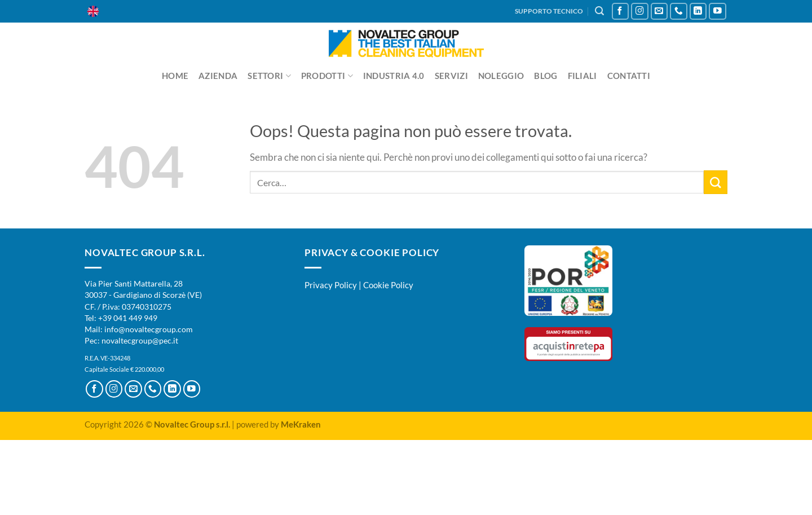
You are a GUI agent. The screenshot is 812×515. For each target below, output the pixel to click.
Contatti (629, 76)
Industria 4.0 (394, 76)
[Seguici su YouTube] (718, 12)
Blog (546, 76)
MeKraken (301, 424)
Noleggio (501, 76)
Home (175, 76)
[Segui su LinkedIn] (698, 12)
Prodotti (327, 76)
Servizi (451, 76)
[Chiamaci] (679, 12)
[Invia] (716, 182)
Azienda (218, 76)
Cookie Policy (388, 285)
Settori (269, 76)
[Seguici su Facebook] (621, 12)
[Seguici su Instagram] (640, 12)
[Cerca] (599, 11)
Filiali (582, 76)
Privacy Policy (331, 285)
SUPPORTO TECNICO (549, 11)
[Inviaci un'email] (659, 12)
